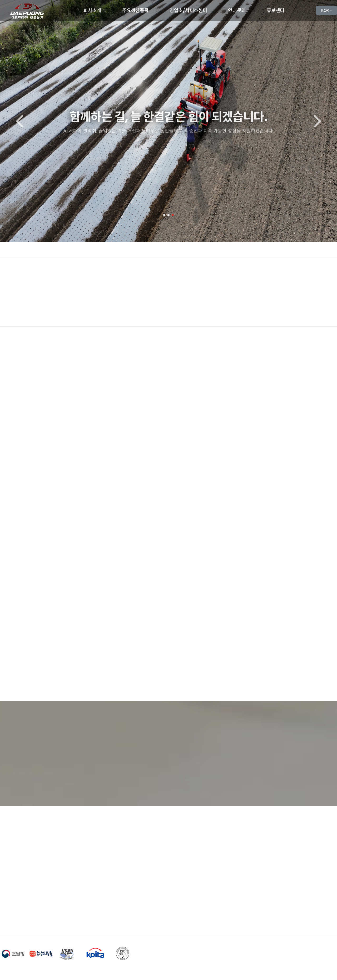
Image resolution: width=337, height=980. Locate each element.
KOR (325, 10)
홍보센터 (276, 10)
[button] (164, 215)
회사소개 (92, 10)
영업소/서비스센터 (188, 10)
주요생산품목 (135, 10)
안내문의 (237, 10)
